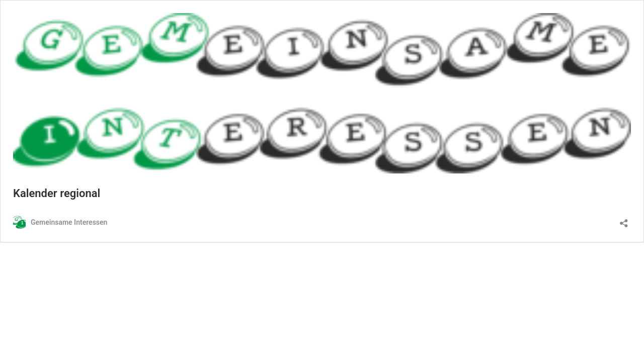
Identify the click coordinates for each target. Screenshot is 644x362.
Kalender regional (57, 193)
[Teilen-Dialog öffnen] (624, 220)
